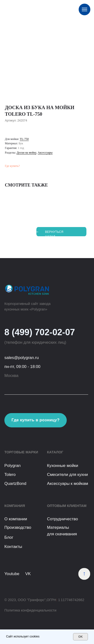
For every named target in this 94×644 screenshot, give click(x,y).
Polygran (13, 466)
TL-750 (24, 139)
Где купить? (12, 166)
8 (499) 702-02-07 (40, 332)
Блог (9, 537)
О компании (16, 519)
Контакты (13, 547)
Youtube (12, 574)
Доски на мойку (26, 153)
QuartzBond (15, 484)
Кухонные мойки (63, 466)
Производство (18, 527)
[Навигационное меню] (85, 9)
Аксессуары (45, 153)
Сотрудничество (62, 519)
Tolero (10, 475)
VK (28, 574)
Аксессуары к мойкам (68, 484)
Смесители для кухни (67, 475)
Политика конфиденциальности (30, 610)
